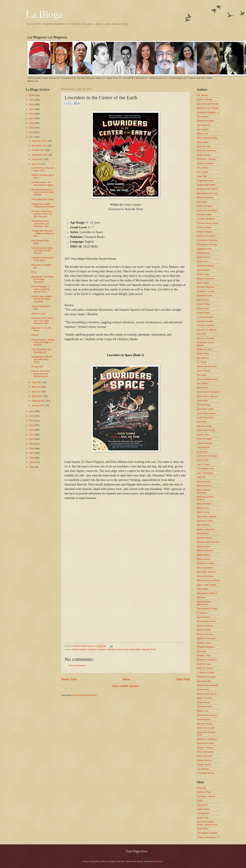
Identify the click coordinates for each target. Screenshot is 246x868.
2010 (32, 439)
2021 (32, 118)
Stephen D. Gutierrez (207, 739)
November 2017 (40, 146)
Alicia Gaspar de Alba (207, 138)
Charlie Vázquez (205, 232)
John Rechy (202, 388)
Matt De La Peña (205, 521)
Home (126, 679)
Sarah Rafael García (207, 694)
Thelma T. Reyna (205, 748)
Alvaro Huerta (203, 155)
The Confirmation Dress (43, 199)
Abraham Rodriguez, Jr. (208, 112)
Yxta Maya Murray (205, 773)
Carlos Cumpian (204, 206)
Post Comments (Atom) (85, 695)
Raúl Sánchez (203, 617)
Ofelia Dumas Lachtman (208, 580)
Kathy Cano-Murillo (206, 430)
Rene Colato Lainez (85, 646)
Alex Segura (203, 129)
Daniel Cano (203, 261)
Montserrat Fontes (205, 563)
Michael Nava (203, 546)
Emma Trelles (203, 304)
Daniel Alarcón (204, 257)
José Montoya (203, 405)
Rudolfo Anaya (204, 664)
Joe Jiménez (203, 383)
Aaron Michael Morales (208, 104)
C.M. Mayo (202, 202)
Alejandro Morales (205, 121)
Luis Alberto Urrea (205, 469)
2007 (32, 453)
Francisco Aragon (205, 321)
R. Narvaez (202, 613)
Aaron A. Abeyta (204, 99)
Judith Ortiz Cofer (205, 417)
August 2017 (38, 159)
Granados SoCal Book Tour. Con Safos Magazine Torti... (42, 321)
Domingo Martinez (205, 287)
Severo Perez (203, 702)
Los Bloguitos (203, 813)
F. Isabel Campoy (205, 317)
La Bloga (44, 14)
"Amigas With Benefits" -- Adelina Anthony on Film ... (43, 233)
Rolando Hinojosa (205, 647)
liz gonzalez (202, 452)
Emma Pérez (203, 300)
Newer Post (69, 679)
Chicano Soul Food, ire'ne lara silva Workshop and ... (41, 374)
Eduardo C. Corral (205, 291)
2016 (32, 411)
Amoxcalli (201, 788)
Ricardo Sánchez (205, 634)
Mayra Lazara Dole (206, 529)
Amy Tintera (203, 168)
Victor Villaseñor (205, 756)
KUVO (200, 801)
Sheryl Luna (203, 711)
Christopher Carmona (207, 240)
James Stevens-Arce (207, 366)
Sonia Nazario (204, 719)
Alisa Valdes (203, 142)
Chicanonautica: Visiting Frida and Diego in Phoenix (43, 342)
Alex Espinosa (204, 125)
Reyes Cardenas (205, 626)
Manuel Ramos (204, 486)
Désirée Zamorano (206, 279)
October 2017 (39, 150)
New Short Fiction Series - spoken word (207, 823)
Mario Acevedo (204, 504)
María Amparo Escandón (204, 491)
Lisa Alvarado (203, 447)
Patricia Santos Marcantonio (204, 603)
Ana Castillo (203, 172)
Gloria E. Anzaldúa (206, 338)
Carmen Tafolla (204, 227)
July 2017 (37, 164)
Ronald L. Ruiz (204, 655)
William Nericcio (204, 760)
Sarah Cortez (203, 689)
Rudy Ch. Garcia (205, 668)
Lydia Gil (201, 477)
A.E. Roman (203, 95)
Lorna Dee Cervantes (207, 456)
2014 (32, 421)
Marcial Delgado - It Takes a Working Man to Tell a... (41, 289)
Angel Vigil (202, 176)
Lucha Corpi (203, 460)
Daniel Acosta (203, 253)
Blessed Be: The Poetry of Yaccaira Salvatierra (42, 279)
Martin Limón (203, 512)
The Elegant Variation (207, 833)
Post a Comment (77, 665)
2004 (32, 467)
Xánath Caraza (204, 765)
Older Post (183, 679)
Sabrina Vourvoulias (206, 677)
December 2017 (40, 141)
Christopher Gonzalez (207, 244)
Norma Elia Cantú (205, 576)
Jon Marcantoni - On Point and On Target (42, 183)
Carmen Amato (204, 215)
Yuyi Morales (203, 769)
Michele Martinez (205, 551)
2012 (32, 430)
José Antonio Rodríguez (208, 392)
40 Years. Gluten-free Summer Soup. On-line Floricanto (42, 214)
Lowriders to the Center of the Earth (124, 649)
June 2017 (37, 382)
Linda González (204, 439)
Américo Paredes (205, 163)
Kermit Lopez (203, 435)
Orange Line (37, 367)
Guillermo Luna (204, 349)
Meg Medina (203, 533)
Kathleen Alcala (204, 426)
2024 (32, 104)
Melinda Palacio (204, 538)
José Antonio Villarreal (207, 396)
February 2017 (39, 401)
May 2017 (37, 387)
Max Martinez (203, 525)
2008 (32, 448)
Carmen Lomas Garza (207, 223)
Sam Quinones (204, 681)
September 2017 (40, 155)
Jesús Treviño (203, 371)
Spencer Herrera (205, 724)
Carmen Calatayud (206, 219)
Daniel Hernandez (205, 266)
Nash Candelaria (205, 568)
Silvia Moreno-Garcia (207, 715)
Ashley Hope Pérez (206, 185)
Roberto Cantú (204, 643)
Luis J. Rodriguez (205, 473)
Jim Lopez (202, 375)
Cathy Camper (79, 649)
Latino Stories (203, 809)
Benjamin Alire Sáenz (207, 189)
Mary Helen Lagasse (207, 517)
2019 (32, 128)
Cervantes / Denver (206, 796)
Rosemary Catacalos (207, 660)
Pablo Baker (203, 589)
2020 (32, 123)
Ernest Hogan (203, 313)
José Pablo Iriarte (205, 409)
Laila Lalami (203, 805)
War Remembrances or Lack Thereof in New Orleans (42, 192)
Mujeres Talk (203, 818)
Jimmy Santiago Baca (207, 379)
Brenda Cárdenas (205, 197)
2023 (32, 109)
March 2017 (38, 396)
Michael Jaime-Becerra (208, 542)
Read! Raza (202, 829)
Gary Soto (202, 334)
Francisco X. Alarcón (207, 330)
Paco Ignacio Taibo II (207, 593)
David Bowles (203, 270)
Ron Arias (201, 651)
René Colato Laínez (206, 621)
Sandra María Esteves (207, 685)
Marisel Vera (203, 508)
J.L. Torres (202, 362)
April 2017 (37, 392)
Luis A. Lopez (203, 464)
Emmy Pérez (203, 308)
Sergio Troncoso (205, 698)
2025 (32, 100)
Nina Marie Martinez (206, 572)
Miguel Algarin (204, 555)
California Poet (204, 792)
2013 (32, 425)
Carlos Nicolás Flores (207, 210)
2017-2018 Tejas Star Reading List (41, 351)
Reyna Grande (204, 630)
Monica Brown (204, 559)
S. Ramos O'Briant (206, 673)
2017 (32, 137)
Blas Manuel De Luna (207, 193)
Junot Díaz (202, 422)
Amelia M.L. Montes (206, 159)
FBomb (35, 335)
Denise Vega (203, 274)
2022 (32, 114)
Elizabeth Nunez (205, 296)
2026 (32, 95)
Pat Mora (201, 597)
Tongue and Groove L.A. (208, 837)
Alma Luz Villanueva (206, 151)
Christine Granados (206, 236)
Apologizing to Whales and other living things (42, 359)
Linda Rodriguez (205, 443)
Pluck (34, 272)
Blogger (160, 861)
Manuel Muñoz (204, 482)
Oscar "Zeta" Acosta (206, 585)
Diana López (203, 283)
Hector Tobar (203, 353)
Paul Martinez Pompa (207, 609)
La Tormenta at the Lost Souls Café (42, 169)
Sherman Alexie (204, 707)
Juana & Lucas (38, 313)
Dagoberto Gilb (204, 249)
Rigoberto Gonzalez (206, 638)
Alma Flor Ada (204, 146)
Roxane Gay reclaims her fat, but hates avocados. (41, 299)
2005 (32, 462)
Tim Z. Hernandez (205, 752)
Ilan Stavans (203, 358)
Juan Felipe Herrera (206, 413)
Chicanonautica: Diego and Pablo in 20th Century (42, 251)
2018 (32, 132)
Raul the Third (149, 649)
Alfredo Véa (202, 134)
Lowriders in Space (96, 649)
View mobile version (126, 686)
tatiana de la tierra (205, 743)
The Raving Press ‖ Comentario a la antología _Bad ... (41, 224)
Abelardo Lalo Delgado (208, 108)
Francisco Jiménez (206, 325)
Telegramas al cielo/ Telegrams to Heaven (43, 205)
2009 (32, 444)
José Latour (202, 400)
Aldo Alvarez (203, 117)
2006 (32, 458)
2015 (32, 416)
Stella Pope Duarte (206, 728)
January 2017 (39, 405)
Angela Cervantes (205, 181)
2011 (32, 435)
